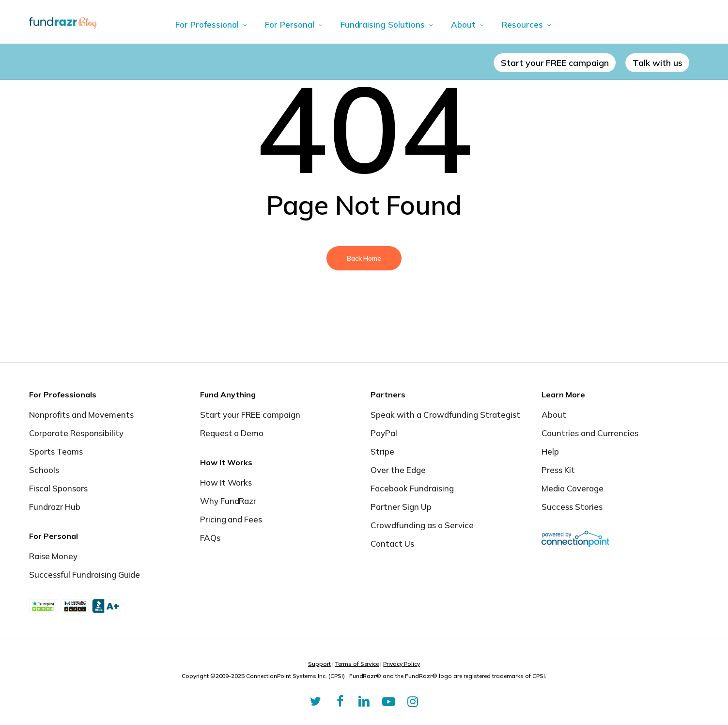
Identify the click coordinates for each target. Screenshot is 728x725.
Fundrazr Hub (55, 507)
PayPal (384, 433)
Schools (44, 470)
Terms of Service (357, 664)
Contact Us (392, 544)
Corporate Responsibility (76, 433)
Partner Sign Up (401, 507)
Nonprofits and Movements (81, 415)
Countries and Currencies (590, 433)
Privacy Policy (402, 664)
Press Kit (558, 470)
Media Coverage (573, 488)
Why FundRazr (228, 501)
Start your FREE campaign (250, 415)
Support (319, 664)
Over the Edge (398, 470)
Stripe (382, 451)
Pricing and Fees (231, 519)
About (554, 415)
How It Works (226, 482)
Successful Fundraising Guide (85, 575)
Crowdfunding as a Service (422, 525)
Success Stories (572, 507)
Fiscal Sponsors (58, 488)
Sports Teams (56, 451)
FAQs (210, 538)
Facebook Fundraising (412, 488)
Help (550, 451)
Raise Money (53, 556)
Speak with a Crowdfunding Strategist (445, 415)
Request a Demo (232, 433)
